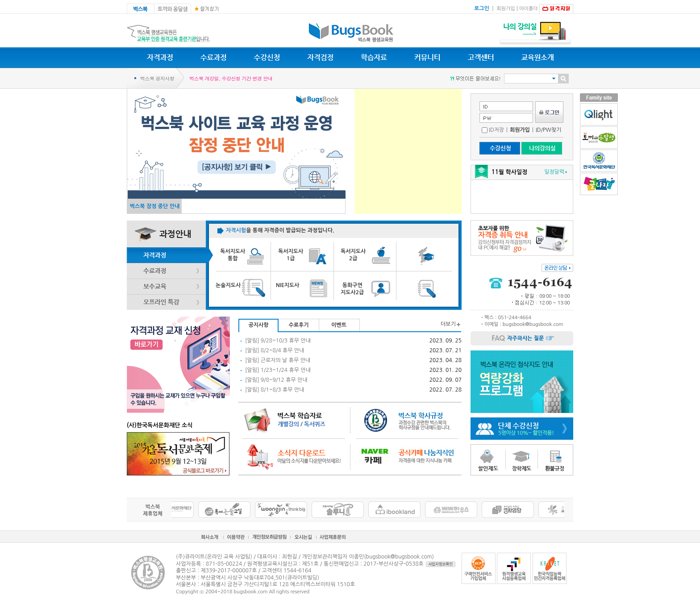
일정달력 (554, 172)
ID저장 (493, 130)
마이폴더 (528, 9)
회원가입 (506, 9)
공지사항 (258, 325)
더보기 (448, 324)
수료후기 (298, 325)
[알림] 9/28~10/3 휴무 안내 (278, 341)
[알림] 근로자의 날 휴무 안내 (278, 360)
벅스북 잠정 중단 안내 (155, 206)
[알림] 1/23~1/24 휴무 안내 (278, 370)
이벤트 (339, 325)
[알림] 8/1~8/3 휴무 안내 (275, 390)
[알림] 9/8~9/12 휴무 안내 (276, 380)
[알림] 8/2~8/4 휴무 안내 (275, 350)
